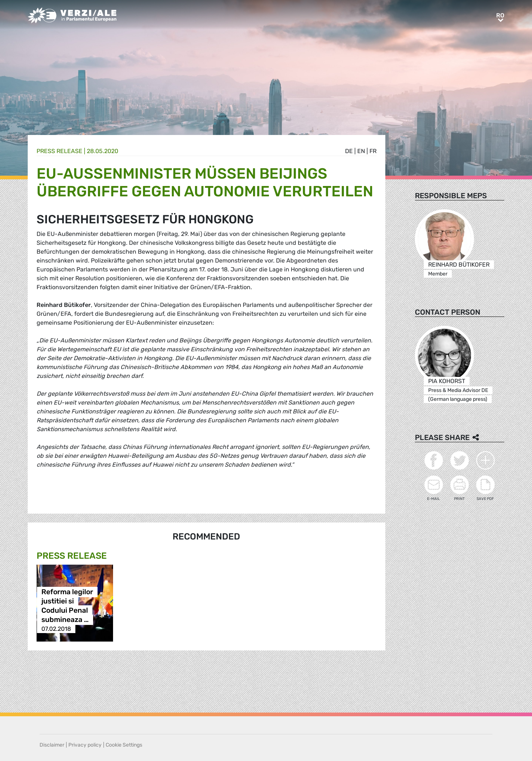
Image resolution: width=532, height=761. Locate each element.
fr (373, 151)
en (361, 151)
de (349, 151)
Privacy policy (85, 745)
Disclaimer (52, 745)
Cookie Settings (124, 745)
